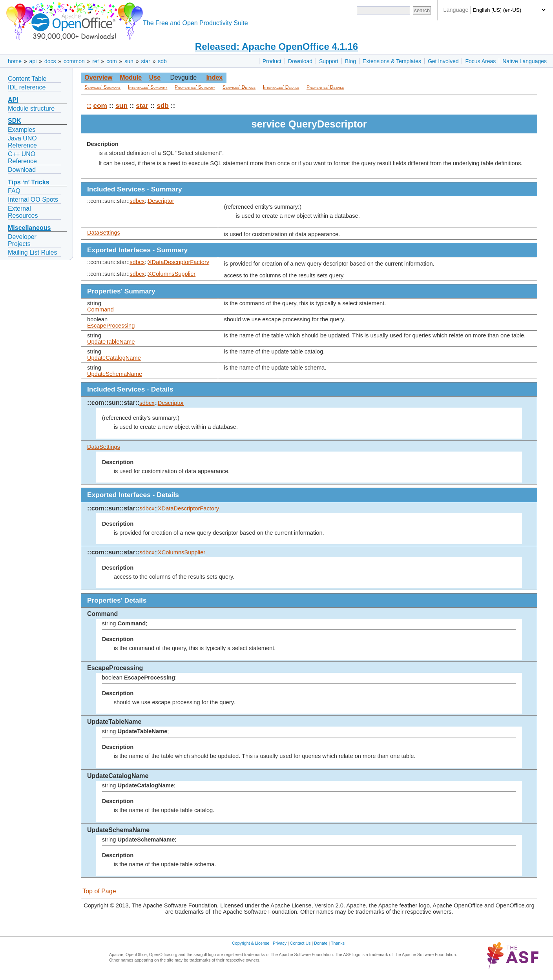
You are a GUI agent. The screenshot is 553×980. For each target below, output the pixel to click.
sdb (162, 61)
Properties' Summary (195, 87)
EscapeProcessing (111, 326)
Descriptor (161, 201)
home (15, 61)
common (74, 61)
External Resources (23, 212)
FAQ (14, 191)
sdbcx (137, 201)
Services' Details (239, 87)
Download (300, 61)
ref (95, 61)
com (111, 61)
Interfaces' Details (281, 87)
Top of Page (99, 891)
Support (329, 61)
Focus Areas (480, 61)
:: (89, 106)
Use (155, 77)
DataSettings (104, 233)
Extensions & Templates (392, 61)
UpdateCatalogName (114, 358)
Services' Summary (102, 87)
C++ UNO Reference (22, 158)
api (33, 61)
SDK (15, 121)
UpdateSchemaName (115, 374)
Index (214, 77)
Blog (350, 61)
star (145, 61)
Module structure (31, 108)
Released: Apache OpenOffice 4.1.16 (276, 46)
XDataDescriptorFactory (179, 262)
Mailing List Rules (32, 252)
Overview (98, 77)
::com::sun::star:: (113, 403)
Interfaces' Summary (148, 87)
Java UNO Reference (22, 142)
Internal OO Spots (33, 199)
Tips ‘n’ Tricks (29, 182)
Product (272, 61)
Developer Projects (22, 240)
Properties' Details (325, 87)
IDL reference (27, 87)
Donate (321, 943)
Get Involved (443, 61)
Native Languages (525, 61)
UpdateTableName (111, 342)
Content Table (27, 79)
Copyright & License (251, 943)
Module (131, 77)
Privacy (280, 943)
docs (50, 61)
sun (129, 61)
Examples (22, 130)
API (13, 100)
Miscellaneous (29, 228)
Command (100, 310)
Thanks (338, 943)
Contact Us (300, 943)
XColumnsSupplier (172, 274)
